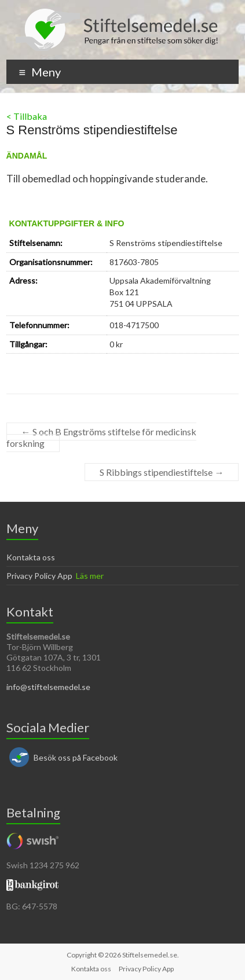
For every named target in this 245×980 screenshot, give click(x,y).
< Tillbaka (27, 116)
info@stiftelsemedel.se (48, 687)
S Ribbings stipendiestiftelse (162, 472)
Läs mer (90, 576)
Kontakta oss (31, 557)
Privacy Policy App (39, 576)
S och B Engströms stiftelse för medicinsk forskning (101, 437)
